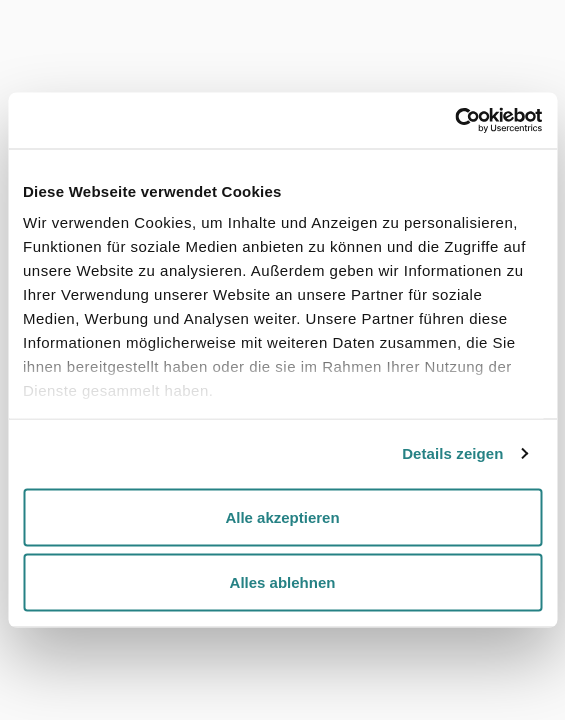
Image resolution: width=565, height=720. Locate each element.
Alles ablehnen (283, 582)
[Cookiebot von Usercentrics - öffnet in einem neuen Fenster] (454, 121)
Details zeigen (452, 453)
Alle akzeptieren (282, 516)
